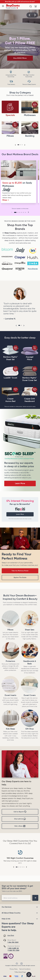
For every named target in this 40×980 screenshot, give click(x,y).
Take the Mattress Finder (20, 571)
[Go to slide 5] (24, 212)
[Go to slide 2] (18, 212)
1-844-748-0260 (13, 942)
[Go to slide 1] (15, 212)
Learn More (20, 483)
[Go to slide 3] (20, 212)
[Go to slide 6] (26, 212)
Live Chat (11, 936)
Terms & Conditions (25, 969)
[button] (29, 15)
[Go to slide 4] (22, 212)
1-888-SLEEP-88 (13, 948)
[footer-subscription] (35, 898)
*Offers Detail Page (20, 972)
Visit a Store (20, 826)
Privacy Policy (14, 969)
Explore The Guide (20, 578)
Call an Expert (20, 812)
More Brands (33, 269)
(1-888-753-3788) (13, 950)
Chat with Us (20, 819)
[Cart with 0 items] (36, 6)
